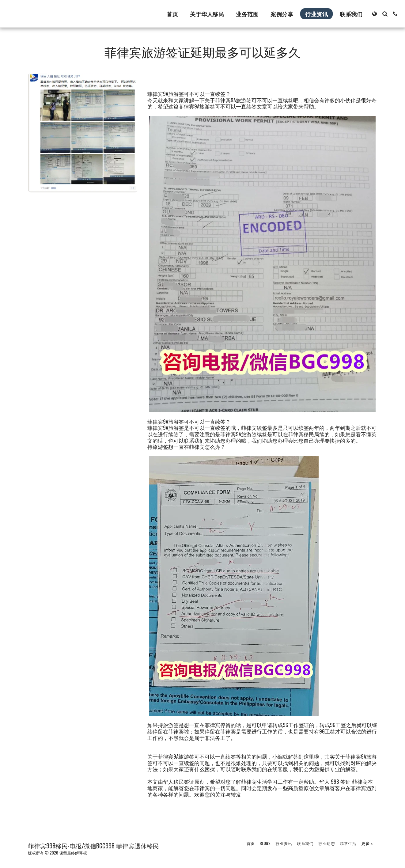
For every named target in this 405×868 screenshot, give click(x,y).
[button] (385, 14)
